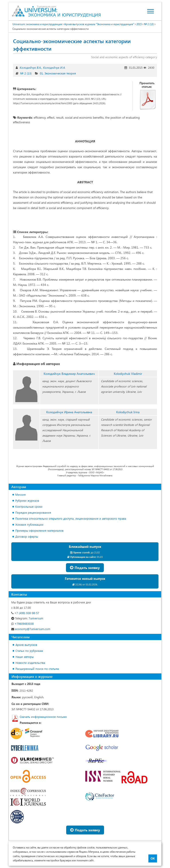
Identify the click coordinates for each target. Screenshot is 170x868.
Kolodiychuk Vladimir (128, 374)
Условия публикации (29, 524)
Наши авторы (25, 657)
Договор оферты (27, 536)
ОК (153, 858)
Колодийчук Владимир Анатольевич (69, 374)
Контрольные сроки (29, 506)
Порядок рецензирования (33, 512)
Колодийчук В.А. (30, 67)
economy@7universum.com (31, 629)
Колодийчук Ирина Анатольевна (69, 412)
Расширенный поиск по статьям (37, 669)
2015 (139, 24)
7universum (27, 618)
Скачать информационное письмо (43, 717)
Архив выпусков (26, 645)
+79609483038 (22, 624)
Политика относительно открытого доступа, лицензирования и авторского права (71, 518)
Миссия (20, 494)
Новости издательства (30, 663)
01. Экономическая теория (58, 73)
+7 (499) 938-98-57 (25, 613)
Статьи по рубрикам (29, 651)
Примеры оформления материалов (39, 530)
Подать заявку (85, 568)
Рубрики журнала (27, 500)
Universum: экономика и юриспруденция (37, 24)
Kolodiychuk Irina (128, 412)
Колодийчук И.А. (54, 67)
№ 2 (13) (149, 24)
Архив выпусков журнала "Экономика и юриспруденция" (99, 24)
